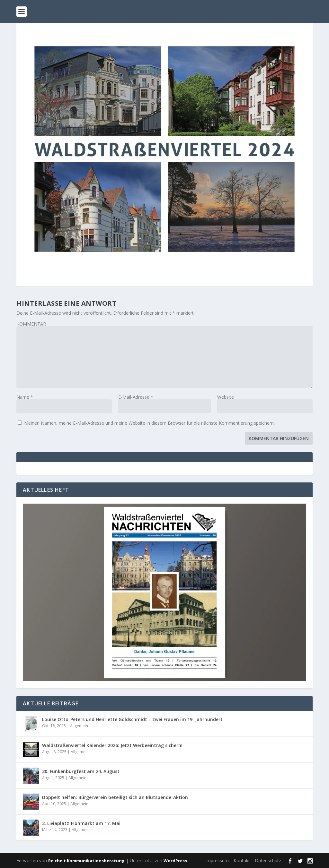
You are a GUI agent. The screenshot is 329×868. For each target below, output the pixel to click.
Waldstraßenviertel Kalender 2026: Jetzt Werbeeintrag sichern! (112, 745)
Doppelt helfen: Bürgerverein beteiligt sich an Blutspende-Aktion (115, 797)
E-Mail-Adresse (136, 397)
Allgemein (79, 726)
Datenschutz (268, 860)
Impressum (217, 860)
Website (226, 397)
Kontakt (242, 860)
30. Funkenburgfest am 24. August (81, 771)
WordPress (175, 861)
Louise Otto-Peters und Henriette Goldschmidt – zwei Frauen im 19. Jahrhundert (132, 719)
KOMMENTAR (31, 324)
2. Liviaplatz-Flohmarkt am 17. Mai (81, 823)
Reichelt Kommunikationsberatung (86, 861)
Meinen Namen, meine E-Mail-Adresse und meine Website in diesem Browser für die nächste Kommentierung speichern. (149, 423)
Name (25, 397)
